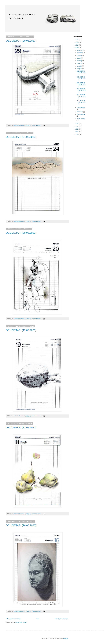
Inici (38, 619)
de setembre (81, 108)
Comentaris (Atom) (21, 622)
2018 (77, 42)
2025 (77, 134)
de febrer (80, 53)
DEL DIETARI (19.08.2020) (21, 330)
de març (80, 55)
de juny (80, 63)
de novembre (81, 114)
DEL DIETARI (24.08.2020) (21, 137)
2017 (77, 40)
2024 (77, 132)
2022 (77, 126)
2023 (77, 129)
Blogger (66, 639)
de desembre (81, 119)
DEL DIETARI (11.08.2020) (21, 428)
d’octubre (80, 112)
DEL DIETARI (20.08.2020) (21, 233)
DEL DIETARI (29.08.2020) (21, 41)
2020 (77, 48)
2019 (77, 45)
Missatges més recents (14, 619)
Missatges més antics (61, 619)
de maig (80, 61)
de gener (80, 50)
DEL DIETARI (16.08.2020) (21, 525)
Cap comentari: (37, 125)
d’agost (80, 69)
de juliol (80, 66)
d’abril (79, 58)
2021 (77, 124)
